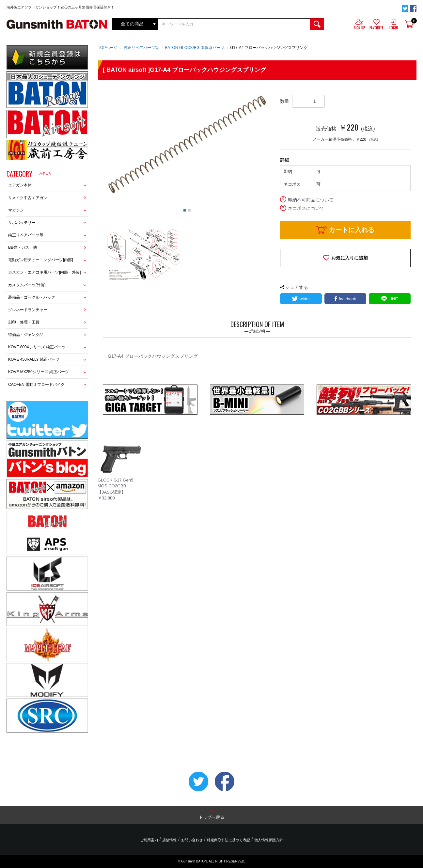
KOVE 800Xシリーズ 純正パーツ (37, 347)
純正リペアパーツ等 (26, 235)
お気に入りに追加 (350, 258)
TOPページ (108, 48)
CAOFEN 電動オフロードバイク (36, 385)
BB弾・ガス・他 (23, 247)
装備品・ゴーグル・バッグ (32, 297)
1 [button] (185, 210)
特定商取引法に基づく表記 (228, 840)
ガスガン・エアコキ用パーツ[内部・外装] (45, 272)
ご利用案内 (150, 840)
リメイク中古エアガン (28, 198)
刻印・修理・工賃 (24, 322)
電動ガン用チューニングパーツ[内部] (41, 260)
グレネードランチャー (28, 310)
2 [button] (189, 210)
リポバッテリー (22, 223)
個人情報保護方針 (268, 840)
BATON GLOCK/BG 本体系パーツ (195, 48)
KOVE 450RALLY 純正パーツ (34, 359)
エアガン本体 (20, 185)
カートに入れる (352, 230)
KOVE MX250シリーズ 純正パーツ (39, 372)
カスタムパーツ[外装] (27, 285)
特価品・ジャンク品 (26, 335)
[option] (187, 145)
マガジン (16, 210)
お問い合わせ (192, 840)
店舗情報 (170, 840)
